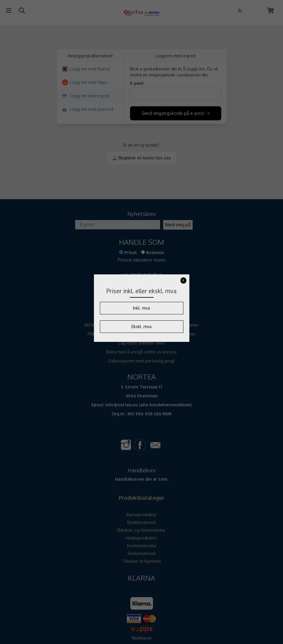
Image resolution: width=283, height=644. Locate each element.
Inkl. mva (141, 308)
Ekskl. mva (141, 326)
